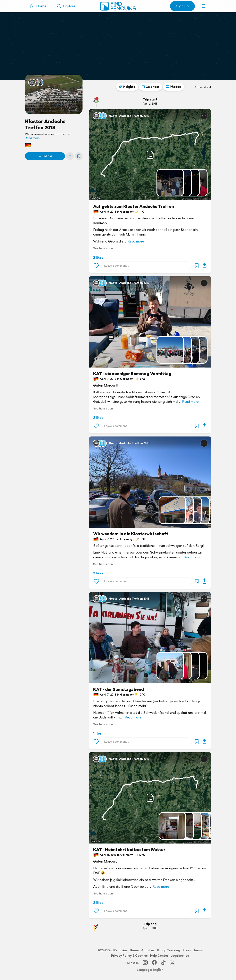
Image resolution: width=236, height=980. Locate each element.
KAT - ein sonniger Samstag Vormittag (132, 374)
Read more (32, 138)
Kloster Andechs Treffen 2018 (45, 124)
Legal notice (180, 956)
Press (187, 950)
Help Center (159, 956)
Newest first (203, 87)
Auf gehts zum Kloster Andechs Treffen (134, 206)
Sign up (182, 6)
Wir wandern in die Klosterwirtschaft (131, 534)
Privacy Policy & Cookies (129, 956)
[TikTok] (163, 963)
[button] (204, 6)
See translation (103, 248)
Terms (198, 950)
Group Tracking (168, 950)
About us (148, 950)
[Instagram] (145, 963)
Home (134, 950)
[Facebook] (154, 963)
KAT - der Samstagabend (119, 689)
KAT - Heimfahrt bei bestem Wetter (129, 850)
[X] (172, 963)
